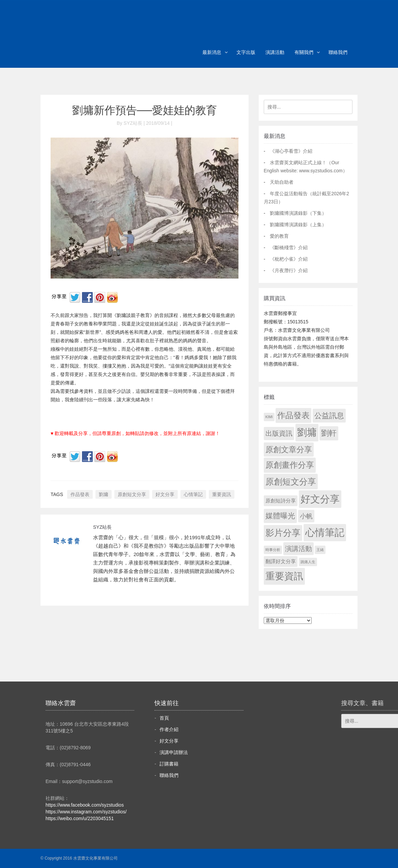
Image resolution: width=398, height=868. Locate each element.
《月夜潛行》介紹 (289, 270)
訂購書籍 (169, 764)
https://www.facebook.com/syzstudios (85, 805)
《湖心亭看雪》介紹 (291, 151)
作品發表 (80, 494)
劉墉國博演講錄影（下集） (298, 213)
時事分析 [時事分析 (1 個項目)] (273, 550)
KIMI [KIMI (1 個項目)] (269, 417)
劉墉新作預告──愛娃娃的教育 (145, 110)
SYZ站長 (102, 527)
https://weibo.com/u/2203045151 (80, 818)
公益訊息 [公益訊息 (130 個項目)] (329, 416)
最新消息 (212, 52)
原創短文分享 (132, 494)
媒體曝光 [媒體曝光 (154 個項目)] (280, 516)
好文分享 (165, 494)
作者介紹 (169, 729)
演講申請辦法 (174, 752)
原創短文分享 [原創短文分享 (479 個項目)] (291, 482)
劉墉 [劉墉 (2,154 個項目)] (307, 432)
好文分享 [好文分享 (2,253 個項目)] (320, 499)
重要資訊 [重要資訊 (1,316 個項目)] (284, 576)
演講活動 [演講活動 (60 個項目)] (298, 549)
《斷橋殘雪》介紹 (289, 248)
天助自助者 (282, 182)
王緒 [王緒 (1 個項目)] (320, 550)
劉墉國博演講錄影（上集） (298, 225)
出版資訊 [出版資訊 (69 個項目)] (279, 433)
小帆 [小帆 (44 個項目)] (306, 516)
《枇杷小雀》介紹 (289, 259)
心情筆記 (193, 494)
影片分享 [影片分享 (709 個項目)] (283, 533)
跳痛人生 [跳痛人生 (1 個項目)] (308, 562)
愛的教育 (279, 236)
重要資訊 (222, 494)
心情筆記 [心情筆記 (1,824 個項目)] (325, 532)
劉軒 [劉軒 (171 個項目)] (329, 433)
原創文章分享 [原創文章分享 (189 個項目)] (289, 450)
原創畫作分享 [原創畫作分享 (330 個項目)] (290, 465)
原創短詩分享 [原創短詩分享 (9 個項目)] (281, 501)
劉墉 (104, 494)
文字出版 (246, 52)
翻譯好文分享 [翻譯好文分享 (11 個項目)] (281, 561)
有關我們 (304, 52)
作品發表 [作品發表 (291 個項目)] (293, 415)
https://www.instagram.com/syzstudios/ (86, 812)
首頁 (164, 718)
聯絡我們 (338, 52)
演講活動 (275, 52)
